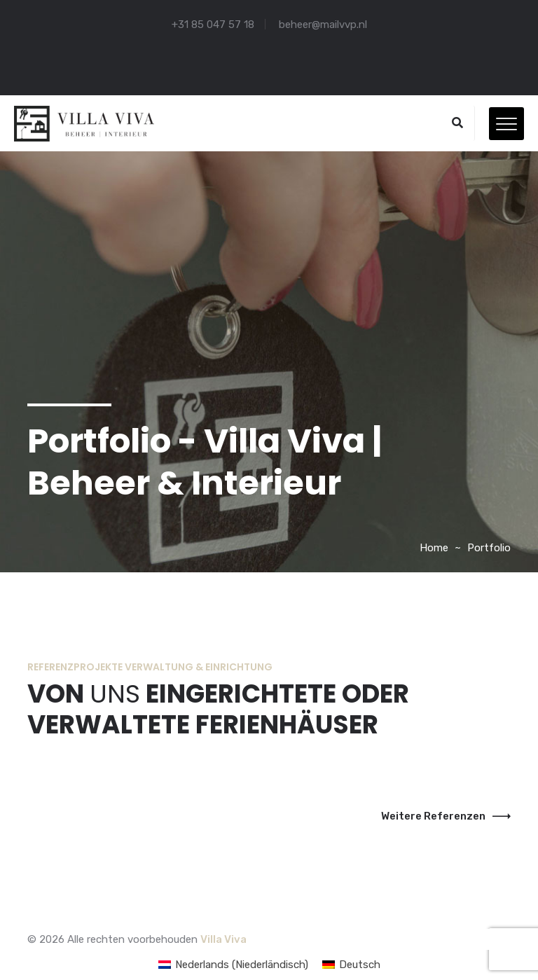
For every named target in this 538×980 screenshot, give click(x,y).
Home (434, 548)
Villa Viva (223, 939)
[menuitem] (233, 965)
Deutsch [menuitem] (360, 965)
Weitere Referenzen (446, 816)
